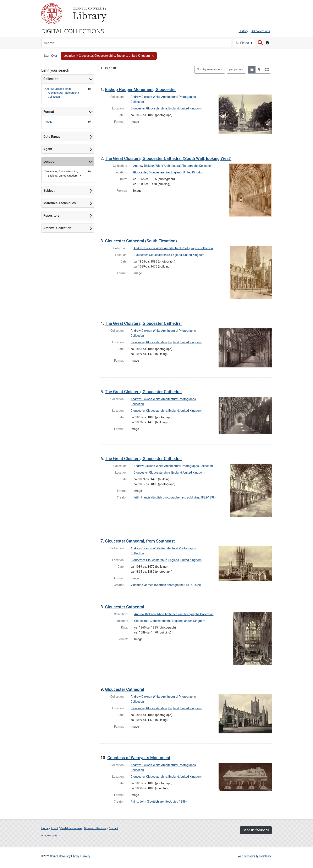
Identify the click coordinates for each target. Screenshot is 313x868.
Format (49, 112)
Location (50, 161)
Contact (113, 828)
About (54, 828)
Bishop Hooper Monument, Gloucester (140, 90)
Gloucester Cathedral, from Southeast (140, 541)
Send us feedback (256, 830)
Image (49, 122)
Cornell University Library (65, 856)
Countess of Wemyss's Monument (139, 758)
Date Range (52, 137)
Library (89, 14)
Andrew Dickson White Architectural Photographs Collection (62, 93)
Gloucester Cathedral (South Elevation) (141, 241)
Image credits (49, 835)
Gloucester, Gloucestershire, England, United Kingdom (166, 109)
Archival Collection (57, 228)
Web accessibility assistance (255, 856)
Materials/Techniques (60, 203)
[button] (109, 56)
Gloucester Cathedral (125, 607)
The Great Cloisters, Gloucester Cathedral (143, 323)
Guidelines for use (71, 828)
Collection (51, 79)
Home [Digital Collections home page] (45, 828)
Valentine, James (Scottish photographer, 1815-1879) (166, 585)
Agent (48, 149)
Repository (51, 215)
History (243, 31)
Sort (208, 69)
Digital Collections (73, 31)
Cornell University (52, 14)
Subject (49, 191)
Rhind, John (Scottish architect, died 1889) (159, 802)
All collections (261, 31)
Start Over (51, 56)
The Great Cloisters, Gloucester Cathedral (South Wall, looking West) (168, 158)
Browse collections (95, 828)
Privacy (86, 856)
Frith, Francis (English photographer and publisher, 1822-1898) (175, 498)
